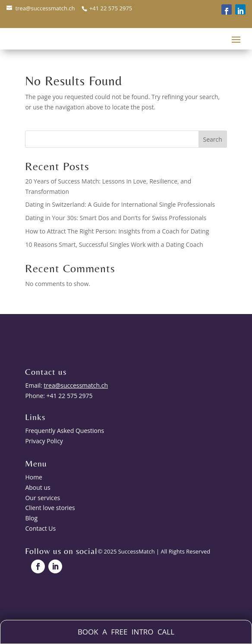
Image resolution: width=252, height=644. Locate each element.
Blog (31, 518)
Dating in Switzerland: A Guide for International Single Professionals (120, 204)
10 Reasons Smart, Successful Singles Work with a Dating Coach (114, 244)
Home (34, 477)
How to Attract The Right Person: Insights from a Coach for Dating (117, 231)
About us (38, 487)
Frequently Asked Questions (65, 431)
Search (212, 139)
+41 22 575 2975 (110, 8)
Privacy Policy (44, 441)
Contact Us (40, 528)
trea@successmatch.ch (45, 8)
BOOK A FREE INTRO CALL (126, 632)
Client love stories (50, 508)
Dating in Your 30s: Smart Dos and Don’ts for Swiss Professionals (116, 218)
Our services (43, 498)
